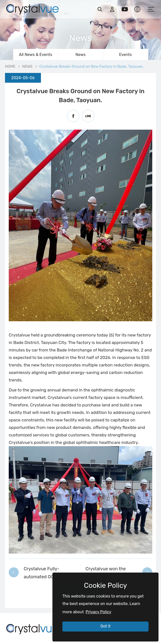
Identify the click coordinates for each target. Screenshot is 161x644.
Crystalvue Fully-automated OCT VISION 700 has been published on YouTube (49, 573)
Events (125, 55)
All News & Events (36, 55)
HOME (10, 66)
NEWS (27, 66)
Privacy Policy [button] (98, 612)
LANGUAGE (137, 9)
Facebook (73, 116)
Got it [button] (105, 626)
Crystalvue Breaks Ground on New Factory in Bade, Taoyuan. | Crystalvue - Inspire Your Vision (32, 9)
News (80, 55)
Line (88, 116)
